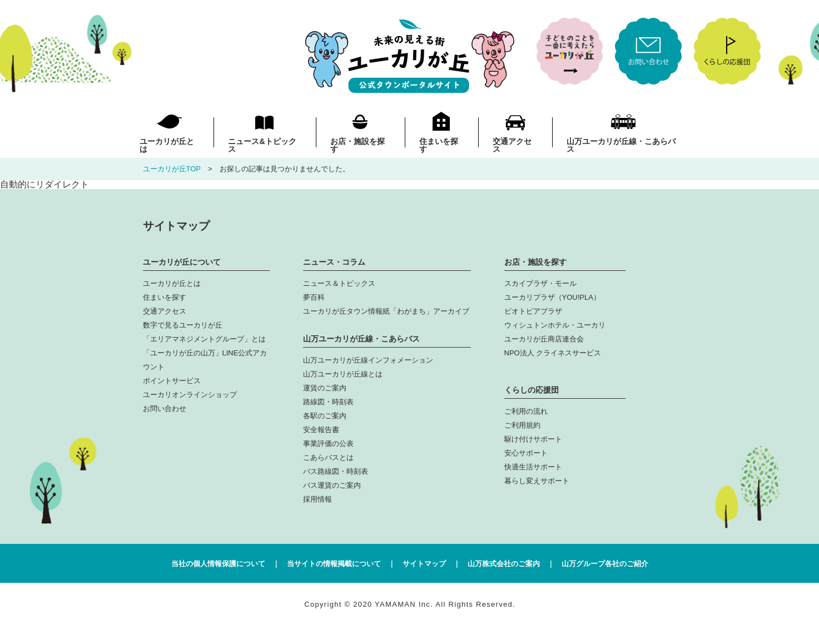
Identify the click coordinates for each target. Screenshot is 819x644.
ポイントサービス (172, 381)
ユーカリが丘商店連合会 (544, 339)
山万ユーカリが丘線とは (343, 374)
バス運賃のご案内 (332, 485)
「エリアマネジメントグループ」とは (204, 339)
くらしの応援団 (532, 390)
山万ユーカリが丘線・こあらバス (621, 145)
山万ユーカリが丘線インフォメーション (368, 360)
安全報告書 (321, 430)
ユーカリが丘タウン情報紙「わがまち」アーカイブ (386, 311)
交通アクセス (512, 145)
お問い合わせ (165, 408)
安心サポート (526, 453)
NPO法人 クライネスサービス (553, 353)
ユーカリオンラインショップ (190, 395)
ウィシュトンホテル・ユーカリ (555, 325)
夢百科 (314, 297)
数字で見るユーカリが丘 (183, 325)
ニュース (262, 145)
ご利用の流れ (526, 411)
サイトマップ (424, 564)
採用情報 (317, 499)
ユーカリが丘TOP (172, 169)
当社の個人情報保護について (218, 564)
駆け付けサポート (533, 439)
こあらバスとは (328, 457)
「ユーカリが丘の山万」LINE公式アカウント (205, 360)
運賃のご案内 (325, 388)
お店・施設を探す (358, 145)
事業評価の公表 (328, 444)
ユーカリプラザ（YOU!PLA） (552, 297)
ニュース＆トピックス (339, 283)
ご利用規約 (522, 425)
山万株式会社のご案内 (504, 564)
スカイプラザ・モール (540, 283)
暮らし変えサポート (537, 481)
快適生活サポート (533, 467)
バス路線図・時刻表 (336, 471)
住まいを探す (439, 145)
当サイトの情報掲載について (334, 564)
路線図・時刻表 (328, 402)
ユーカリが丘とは (167, 145)
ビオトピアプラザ (533, 311)
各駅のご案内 (325, 416)
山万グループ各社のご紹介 (605, 564)
